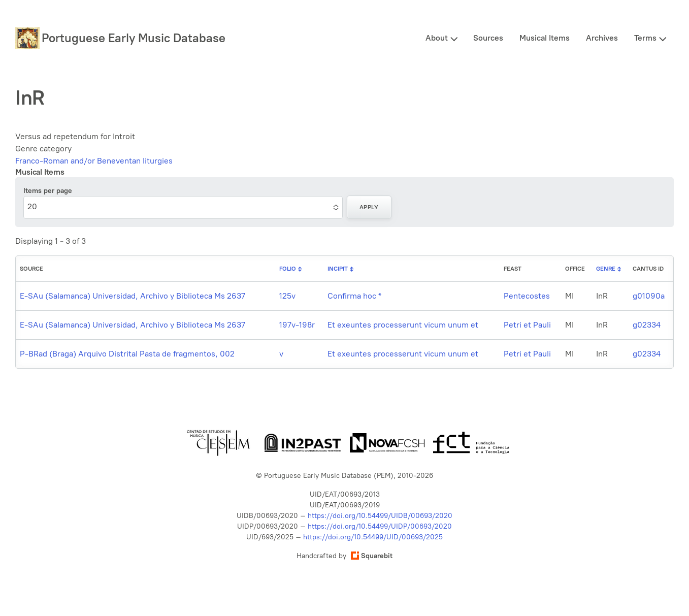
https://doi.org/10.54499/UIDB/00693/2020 (380, 516)
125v (287, 296)
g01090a (649, 296)
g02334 (647, 325)
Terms (645, 38)
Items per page (48, 191)
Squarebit (372, 556)
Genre (606, 269)
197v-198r (297, 325)
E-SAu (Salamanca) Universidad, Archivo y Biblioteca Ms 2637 (133, 296)
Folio (288, 269)
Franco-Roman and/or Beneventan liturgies (94, 161)
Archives (602, 38)
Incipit (338, 269)
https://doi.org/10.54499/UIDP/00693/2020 (380, 526)
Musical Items (545, 38)
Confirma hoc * (354, 296)
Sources (488, 38)
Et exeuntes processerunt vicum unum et (403, 325)
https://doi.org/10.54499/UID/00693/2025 (373, 537)
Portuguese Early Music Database (134, 38)
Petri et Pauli (527, 325)
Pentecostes (527, 296)
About (437, 38)
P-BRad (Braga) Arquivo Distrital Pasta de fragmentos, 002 (127, 354)
